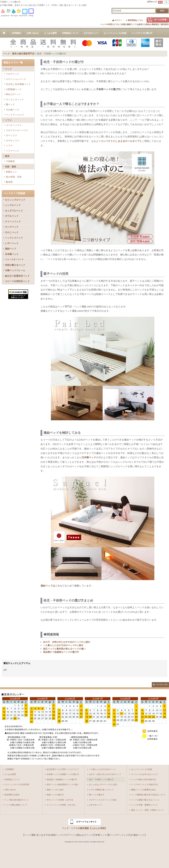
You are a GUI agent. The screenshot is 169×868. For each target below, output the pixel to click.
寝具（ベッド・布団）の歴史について (147, 810)
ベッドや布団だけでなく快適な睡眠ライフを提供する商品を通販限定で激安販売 (135, 24)
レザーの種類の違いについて (101, 790)
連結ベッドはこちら (51, 586)
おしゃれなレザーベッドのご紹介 (103, 784)
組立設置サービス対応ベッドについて (63, 769)
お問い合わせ (10, 790)
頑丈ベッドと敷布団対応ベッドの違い (63, 784)
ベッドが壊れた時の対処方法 (144, 779)
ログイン (118, 20)
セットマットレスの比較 (142, 769)
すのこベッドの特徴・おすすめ (60, 800)
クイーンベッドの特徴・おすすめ (61, 805)
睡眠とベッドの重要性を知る (144, 790)
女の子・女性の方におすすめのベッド (105, 774)
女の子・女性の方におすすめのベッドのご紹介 (67, 642)
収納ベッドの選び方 (55, 795)
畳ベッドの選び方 (97, 795)
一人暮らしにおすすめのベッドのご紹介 (63, 645)
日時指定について (12, 779)
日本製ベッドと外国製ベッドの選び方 (63, 774)
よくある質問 (10, 774)
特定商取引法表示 (12, 795)
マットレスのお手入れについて (145, 774)
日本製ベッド (89, 457)
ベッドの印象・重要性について (145, 805)
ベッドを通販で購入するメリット (145, 800)
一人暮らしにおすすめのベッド (102, 769)
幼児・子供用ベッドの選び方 (101, 779)
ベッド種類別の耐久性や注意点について (148, 795)
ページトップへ (162, 685)
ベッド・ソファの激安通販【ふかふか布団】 (84, 828)
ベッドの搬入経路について (16, 805)
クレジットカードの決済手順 (17, 784)
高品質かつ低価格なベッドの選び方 (61, 652)
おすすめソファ (96, 805)
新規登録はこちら (136, 20)
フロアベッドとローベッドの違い (103, 800)
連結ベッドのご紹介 (55, 790)
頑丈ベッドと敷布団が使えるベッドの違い (64, 649)
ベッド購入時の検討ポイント (17, 800)
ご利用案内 (9, 769)
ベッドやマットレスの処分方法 (145, 784)
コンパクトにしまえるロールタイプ (120, 141)
